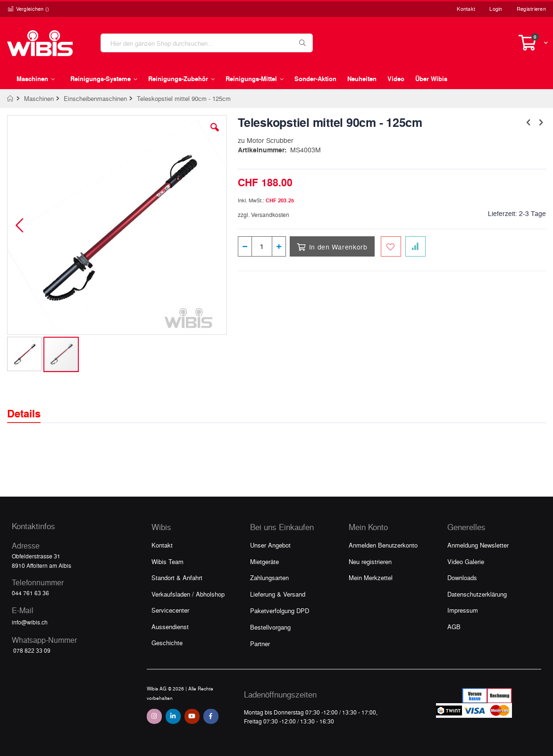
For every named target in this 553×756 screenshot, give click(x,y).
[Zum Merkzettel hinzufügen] (391, 246)
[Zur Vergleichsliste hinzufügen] (415, 246)
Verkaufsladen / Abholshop (188, 594)
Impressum (463, 610)
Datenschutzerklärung (477, 594)
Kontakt (466, 9)
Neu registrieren (370, 561)
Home (11, 99)
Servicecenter (170, 610)
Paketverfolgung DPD (280, 611)
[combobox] (207, 43)
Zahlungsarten (269, 577)
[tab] (31, 405)
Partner (260, 644)
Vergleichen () (28, 9)
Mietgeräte (264, 561)
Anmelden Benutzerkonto (383, 545)
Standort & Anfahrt (177, 577)
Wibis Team (168, 561)
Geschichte (167, 643)
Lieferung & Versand (278, 594)
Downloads (462, 577)
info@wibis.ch (30, 622)
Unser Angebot (270, 545)
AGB (454, 627)
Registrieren (531, 9)
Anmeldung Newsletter (478, 545)
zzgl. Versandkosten (264, 215)
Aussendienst (170, 627)
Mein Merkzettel (371, 577)
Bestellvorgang (270, 627)
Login (496, 9)
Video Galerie (466, 561)
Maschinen (39, 98)
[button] (215, 134)
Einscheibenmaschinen (95, 98)
